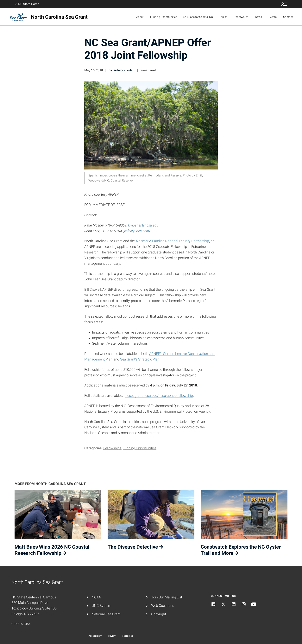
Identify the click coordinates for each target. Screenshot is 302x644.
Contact (288, 17)
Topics (223, 17)
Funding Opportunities (164, 17)
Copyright (159, 614)
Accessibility (95, 636)
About (140, 17)
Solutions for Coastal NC (198, 17)
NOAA (96, 597)
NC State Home (27, 4)
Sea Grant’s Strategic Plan (140, 359)
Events (273, 17)
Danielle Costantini (121, 70)
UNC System (101, 606)
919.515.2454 (21, 624)
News (258, 17)
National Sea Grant (106, 614)
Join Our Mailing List (167, 597)
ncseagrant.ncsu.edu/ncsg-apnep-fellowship (159, 395)
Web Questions (163, 606)
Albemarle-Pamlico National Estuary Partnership (172, 241)
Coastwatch (241, 17)
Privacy (112, 636)
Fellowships (112, 448)
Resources (127, 636)
